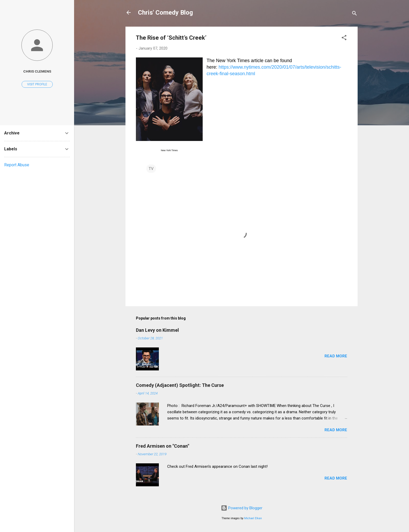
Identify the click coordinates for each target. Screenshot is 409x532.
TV (151, 169)
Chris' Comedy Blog (166, 13)
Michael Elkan (253, 518)
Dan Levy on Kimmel (157, 330)
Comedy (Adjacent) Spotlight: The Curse (180, 385)
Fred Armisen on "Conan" (163, 446)
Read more (336, 356)
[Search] (354, 14)
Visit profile (37, 84)
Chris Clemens (37, 71)
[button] (344, 39)
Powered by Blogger (242, 508)
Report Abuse (17, 165)
